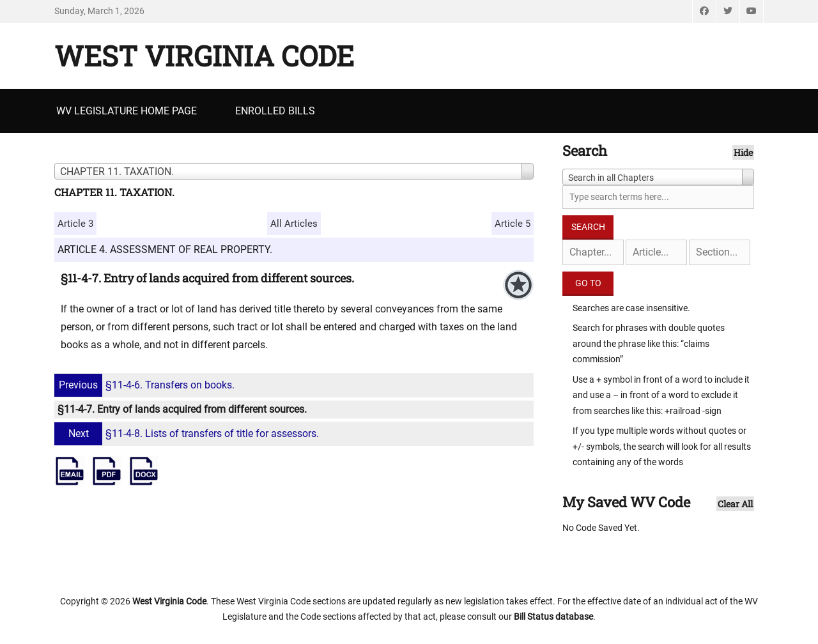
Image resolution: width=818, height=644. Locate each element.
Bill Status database (553, 617)
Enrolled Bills (275, 111)
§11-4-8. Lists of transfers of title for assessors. (188, 433)
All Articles (294, 224)
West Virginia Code (204, 56)
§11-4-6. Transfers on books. (146, 385)
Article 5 (513, 224)
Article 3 (75, 224)
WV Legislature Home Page (127, 111)
